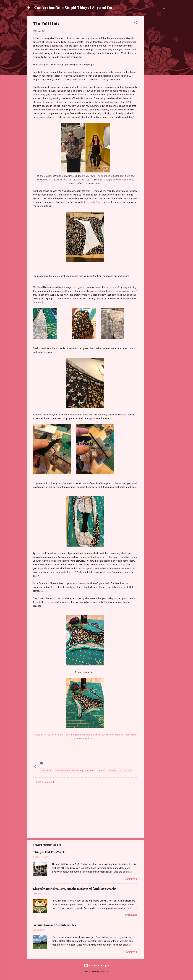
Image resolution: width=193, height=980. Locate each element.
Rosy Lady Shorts (93, 202)
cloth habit (46, 771)
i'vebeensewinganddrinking (69, 771)
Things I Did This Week (49, 852)
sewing (112, 771)
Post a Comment (45, 782)
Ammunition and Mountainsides (55, 925)
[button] (136, 23)
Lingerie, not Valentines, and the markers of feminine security (75, 889)
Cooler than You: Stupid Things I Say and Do (73, 8)
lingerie (90, 771)
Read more (131, 879)
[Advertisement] (156, 63)
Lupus (101, 771)
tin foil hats (125, 771)
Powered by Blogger (97, 966)
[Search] (164, 9)
